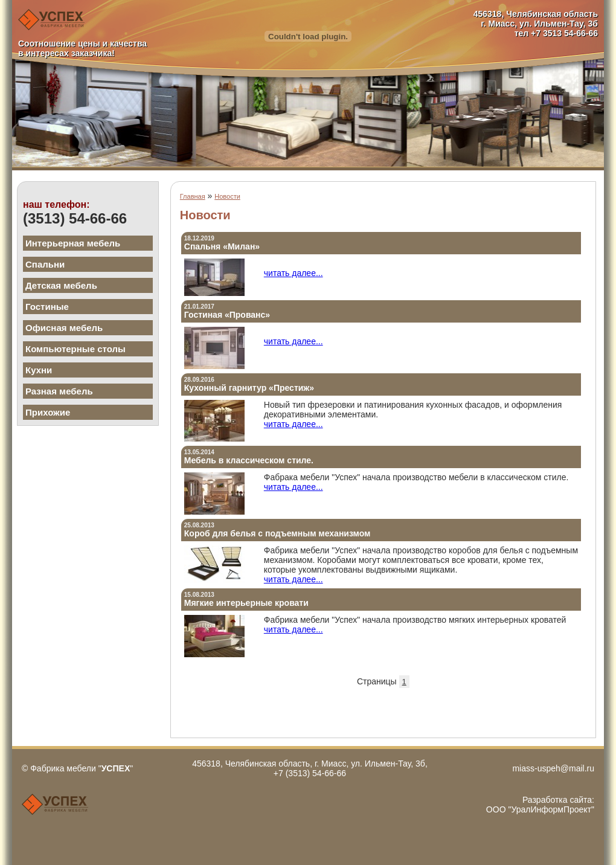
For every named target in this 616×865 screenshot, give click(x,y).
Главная (193, 196)
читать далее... (294, 273)
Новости (227, 196)
